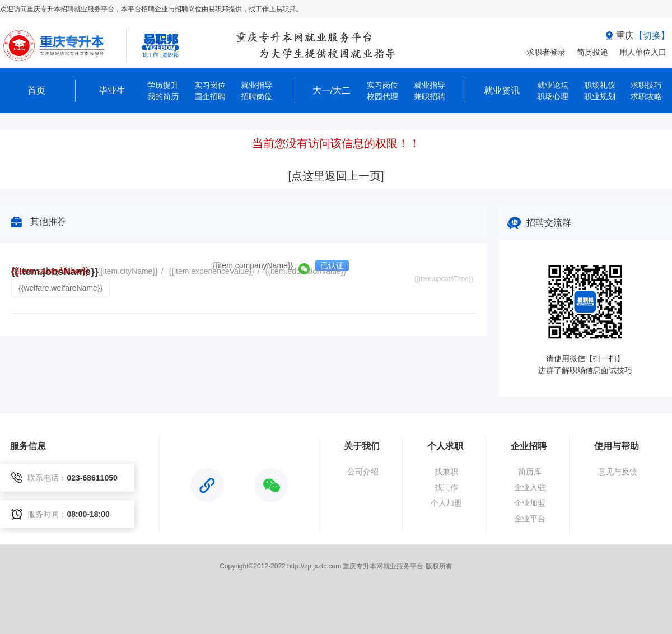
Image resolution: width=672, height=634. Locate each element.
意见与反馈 (618, 472)
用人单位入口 (643, 52)
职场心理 (553, 96)
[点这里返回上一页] (336, 176)
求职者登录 (546, 52)
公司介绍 (363, 472)
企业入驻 (530, 487)
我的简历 (163, 96)
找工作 (446, 487)
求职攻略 (646, 96)
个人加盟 (446, 503)
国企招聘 (210, 96)
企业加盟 (530, 503)
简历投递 (592, 52)
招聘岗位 (256, 96)
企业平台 (530, 519)
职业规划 (600, 96)
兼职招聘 (430, 96)
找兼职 (446, 472)
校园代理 (382, 96)
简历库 (530, 472)
